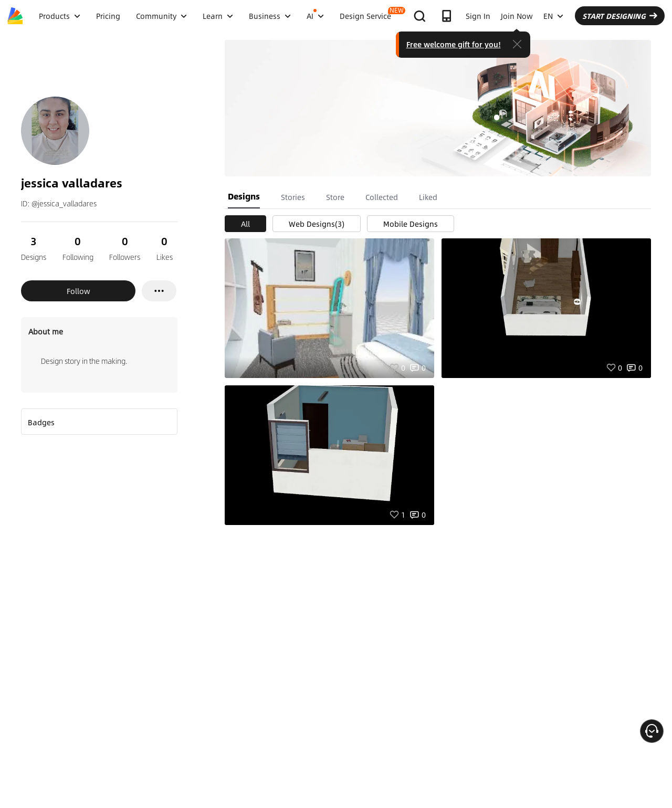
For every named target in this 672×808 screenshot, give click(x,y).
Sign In (478, 16)
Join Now (517, 16)
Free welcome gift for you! (454, 44)
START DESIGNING (620, 16)
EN (553, 16)
